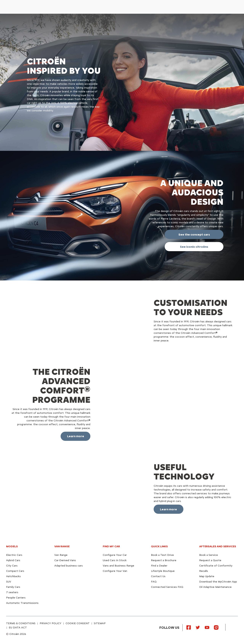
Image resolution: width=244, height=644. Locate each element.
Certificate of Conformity (216, 566)
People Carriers (16, 598)
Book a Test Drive (162, 555)
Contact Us (158, 576)
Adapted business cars (69, 566)
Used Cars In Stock (115, 560)
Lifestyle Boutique (163, 571)
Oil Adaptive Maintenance (215, 587)
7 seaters (12, 592)
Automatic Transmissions (22, 603)
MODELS (12, 546)
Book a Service (209, 555)
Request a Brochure (164, 560)
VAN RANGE (62, 546)
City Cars (12, 566)
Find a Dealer (159, 566)
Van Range (61, 555)
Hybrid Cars (13, 560)
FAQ (154, 582)
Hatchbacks (13, 576)
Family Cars (13, 587)
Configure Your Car (115, 555)
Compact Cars (15, 571)
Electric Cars (14, 555)
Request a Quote (210, 560)
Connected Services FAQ (167, 587)
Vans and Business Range (118, 566)
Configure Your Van (115, 571)
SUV (9, 582)
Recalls (204, 571)
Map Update (207, 576)
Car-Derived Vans (65, 560)
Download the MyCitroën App (218, 582)
